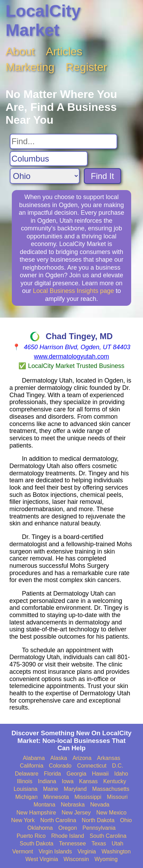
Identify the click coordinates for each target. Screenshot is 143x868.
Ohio (126, 820)
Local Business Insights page (73, 291)
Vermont (23, 851)
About (20, 51)
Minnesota (56, 797)
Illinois (25, 781)
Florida (52, 774)
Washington (116, 851)
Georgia (76, 774)
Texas (99, 844)
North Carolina (58, 820)
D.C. (118, 766)
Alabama (34, 758)
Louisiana (26, 789)
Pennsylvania (99, 828)
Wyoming (106, 859)
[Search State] (45, 176)
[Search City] (49, 159)
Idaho (121, 774)
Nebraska (73, 805)
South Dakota (37, 844)
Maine (51, 789)
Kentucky (115, 781)
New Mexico (112, 813)
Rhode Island (67, 836)
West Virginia (42, 859)
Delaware (27, 774)
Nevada (100, 805)
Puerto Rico (31, 836)
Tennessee (72, 844)
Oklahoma (40, 828)
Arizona (82, 758)
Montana (45, 805)
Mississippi (88, 797)
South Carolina (108, 836)
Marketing (30, 67)
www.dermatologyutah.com (71, 357)
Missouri (117, 797)
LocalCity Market (43, 21)
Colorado (60, 766)
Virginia (87, 851)
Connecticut (92, 766)
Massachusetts (111, 789)
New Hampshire (36, 813)
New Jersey (76, 813)
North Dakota (98, 820)
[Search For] (63, 141)
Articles (64, 51)
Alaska (59, 758)
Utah (118, 844)
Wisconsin (76, 859)
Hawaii (100, 774)
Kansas (88, 781)
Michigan (26, 797)
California (32, 766)
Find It (102, 176)
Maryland (75, 789)
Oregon (68, 828)
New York (23, 820)
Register (86, 67)
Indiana (47, 781)
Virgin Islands (55, 851)
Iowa (67, 781)
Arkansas (109, 758)
